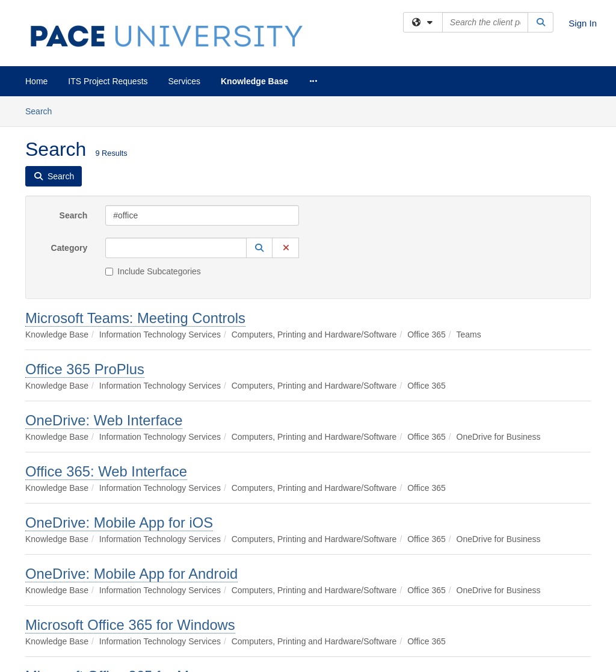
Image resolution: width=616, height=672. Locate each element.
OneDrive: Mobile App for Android (131, 574)
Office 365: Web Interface (106, 471)
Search (43, 110)
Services (184, 81)
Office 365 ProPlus (85, 369)
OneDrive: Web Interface (104, 420)
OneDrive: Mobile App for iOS (119, 522)
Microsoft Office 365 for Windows (130, 625)
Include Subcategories (153, 271)
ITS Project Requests (108, 81)
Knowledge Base (254, 81)
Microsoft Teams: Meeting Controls (135, 318)
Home (36, 81)
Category (69, 248)
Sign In (583, 23)
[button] (259, 248)
